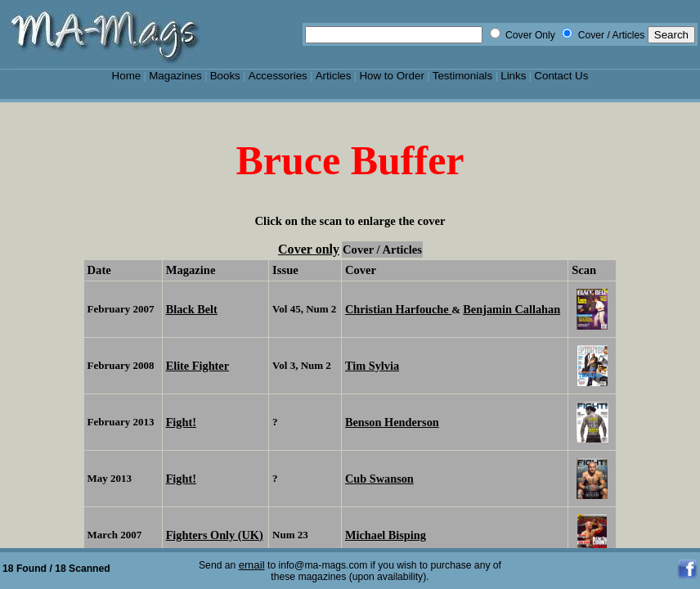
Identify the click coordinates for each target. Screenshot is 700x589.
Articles (334, 76)
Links (513, 76)
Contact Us (561, 76)
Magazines (175, 76)
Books (225, 76)
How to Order (391, 76)
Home (127, 76)
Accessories (278, 76)
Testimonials (463, 76)
